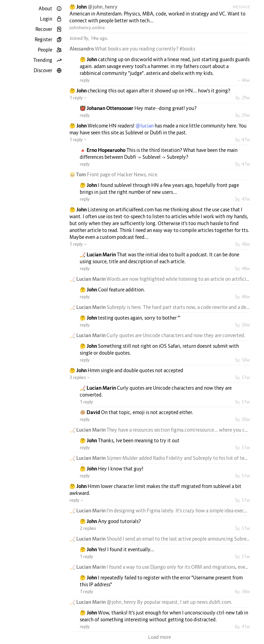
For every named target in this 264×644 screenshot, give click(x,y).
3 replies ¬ (80, 377)
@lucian (145, 126)
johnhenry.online (87, 27)
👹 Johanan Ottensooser (107, 108)
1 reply (86, 402)
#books (187, 49)
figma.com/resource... (194, 430)
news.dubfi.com (214, 602)
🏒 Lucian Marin (98, 254)
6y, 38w (242, 591)
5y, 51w (242, 377)
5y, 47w (242, 140)
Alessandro (82, 49)
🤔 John (79, 7)
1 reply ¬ (78, 98)
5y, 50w (242, 325)
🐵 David (90, 412)
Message (241, 7)
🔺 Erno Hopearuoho (103, 150)
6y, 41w (242, 626)
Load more (159, 637)
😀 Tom (78, 174)
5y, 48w (242, 244)
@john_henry (103, 7)
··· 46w (244, 80)
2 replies (88, 528)
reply (85, 80)
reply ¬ (76, 500)
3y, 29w (242, 98)
